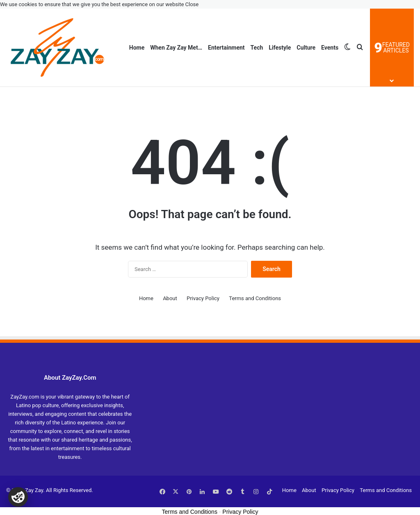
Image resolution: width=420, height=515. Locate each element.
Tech (257, 48)
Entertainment (226, 48)
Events (330, 48)
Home (137, 48)
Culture (306, 48)
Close (192, 4)
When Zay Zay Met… (176, 48)
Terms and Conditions (255, 298)
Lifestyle (280, 48)
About (170, 298)
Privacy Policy (203, 298)
